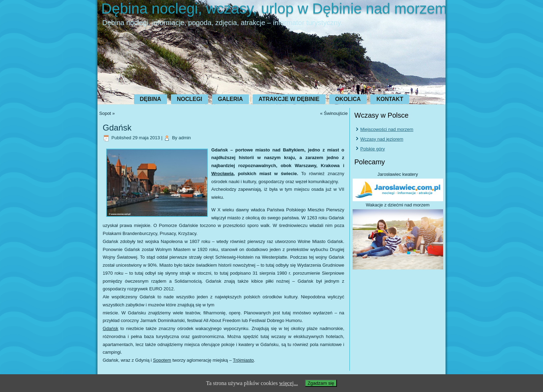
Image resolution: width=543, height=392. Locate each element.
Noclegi (190, 99)
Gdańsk (111, 328)
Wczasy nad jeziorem (382, 139)
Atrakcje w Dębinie (289, 99)
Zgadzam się (321, 383)
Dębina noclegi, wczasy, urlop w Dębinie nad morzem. (276, 9)
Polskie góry (373, 149)
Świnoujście (336, 113)
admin (185, 138)
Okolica (348, 99)
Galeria (230, 99)
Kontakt (390, 99)
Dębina (151, 99)
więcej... (289, 383)
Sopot (105, 113)
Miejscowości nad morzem (387, 129)
